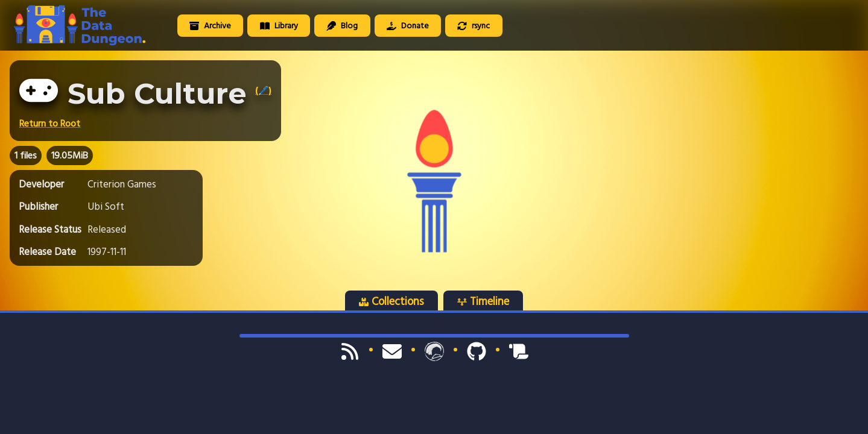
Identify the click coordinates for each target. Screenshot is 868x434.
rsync (474, 26)
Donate (408, 26)
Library (279, 26)
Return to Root (50, 124)
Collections (391, 301)
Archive (210, 26)
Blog (342, 26)
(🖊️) (263, 90)
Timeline (483, 301)
